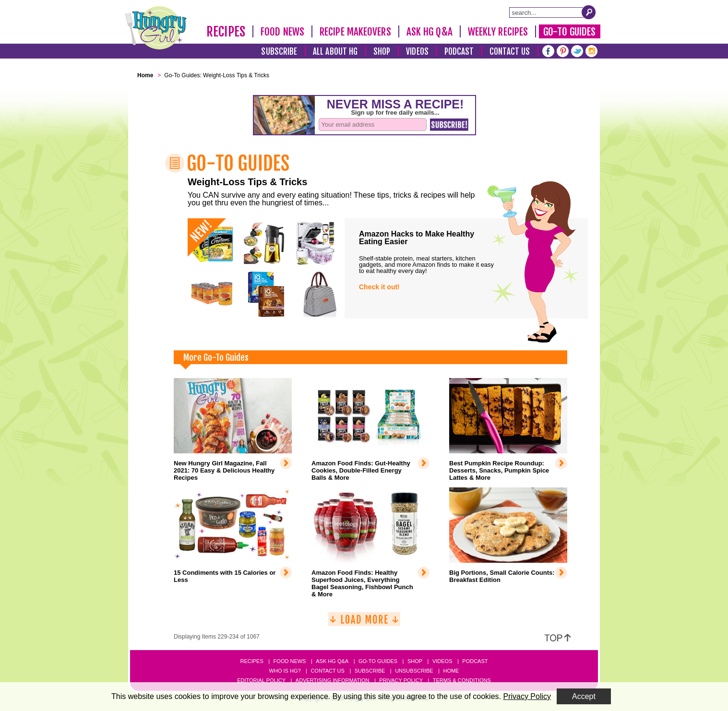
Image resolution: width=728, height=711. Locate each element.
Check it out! (379, 287)
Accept (584, 696)
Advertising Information (333, 680)
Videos (417, 52)
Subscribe (279, 52)
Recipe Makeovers (355, 32)
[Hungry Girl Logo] (156, 28)
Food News (282, 32)
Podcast (459, 52)
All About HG (335, 52)
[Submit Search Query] (589, 12)
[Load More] (364, 623)
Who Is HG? (285, 671)
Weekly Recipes (498, 32)
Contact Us (510, 52)
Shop (382, 52)
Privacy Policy (401, 680)
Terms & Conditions (462, 680)
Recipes (226, 32)
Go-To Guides (569, 32)
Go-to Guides (378, 661)
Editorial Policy (261, 680)
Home (451, 671)
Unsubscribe (414, 671)
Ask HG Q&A (430, 32)
